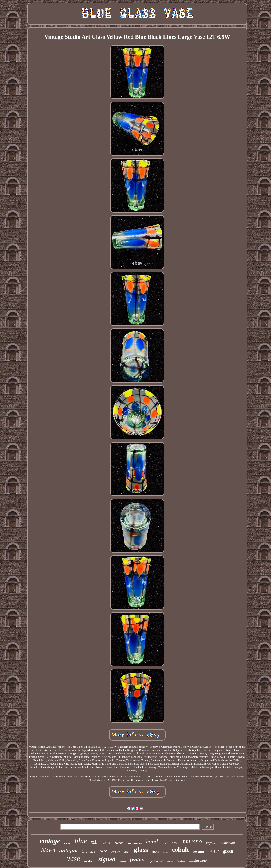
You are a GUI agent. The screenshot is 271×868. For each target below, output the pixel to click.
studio (155, 852)
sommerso (135, 843)
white (165, 852)
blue (81, 841)
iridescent (198, 860)
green (228, 851)
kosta (106, 842)
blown (48, 850)
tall (94, 842)
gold (165, 843)
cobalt (180, 850)
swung (199, 851)
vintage (50, 841)
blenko (119, 843)
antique (68, 851)
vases (127, 852)
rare (103, 851)
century (115, 852)
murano (192, 841)
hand (152, 841)
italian (170, 862)
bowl (175, 843)
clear (67, 843)
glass (141, 850)
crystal (211, 843)
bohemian (228, 843)
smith (181, 861)
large (214, 851)
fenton (137, 860)
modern (89, 861)
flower (123, 862)
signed (107, 859)
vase (73, 859)
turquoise (88, 851)
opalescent (156, 861)
